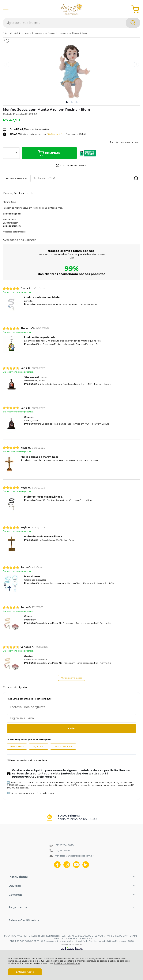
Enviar (71, 728)
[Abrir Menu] (6, 9)
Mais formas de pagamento (125, 142)
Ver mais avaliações (72, 678)
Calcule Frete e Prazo (15, 178)
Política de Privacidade (67, 963)
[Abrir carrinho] (135, 9)
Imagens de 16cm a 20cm (73, 33)
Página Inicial (11, 33)
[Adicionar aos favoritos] (7, 41)
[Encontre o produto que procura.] (133, 23)
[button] (67, 102)
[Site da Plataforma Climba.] (72, 949)
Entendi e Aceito (25, 972)
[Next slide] (136, 64)
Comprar (49, 153)
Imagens (26, 33)
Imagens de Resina (45, 33)
